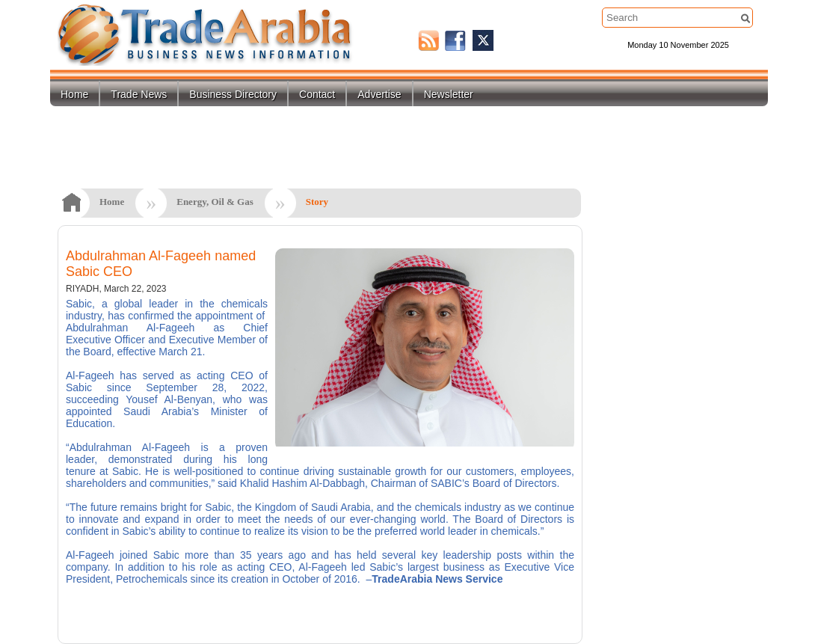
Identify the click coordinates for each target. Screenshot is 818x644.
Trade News (139, 94)
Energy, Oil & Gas (215, 202)
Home (74, 94)
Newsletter (449, 94)
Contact (317, 94)
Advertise (379, 94)
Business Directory (233, 94)
